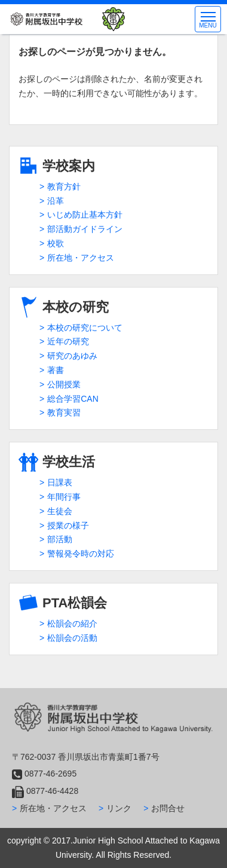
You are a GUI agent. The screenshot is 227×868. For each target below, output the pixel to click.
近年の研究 (68, 341)
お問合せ (168, 808)
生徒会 (60, 511)
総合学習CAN (73, 399)
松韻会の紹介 (72, 624)
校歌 (56, 243)
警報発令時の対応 (81, 554)
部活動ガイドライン (85, 229)
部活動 (60, 539)
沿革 (56, 201)
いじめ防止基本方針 (85, 215)
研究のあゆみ (72, 356)
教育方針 (64, 187)
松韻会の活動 (72, 638)
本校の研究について (85, 328)
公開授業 (64, 384)
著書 (56, 370)
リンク (119, 808)
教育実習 (64, 412)
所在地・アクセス (81, 258)
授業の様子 (68, 525)
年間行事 (64, 497)
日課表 (60, 482)
